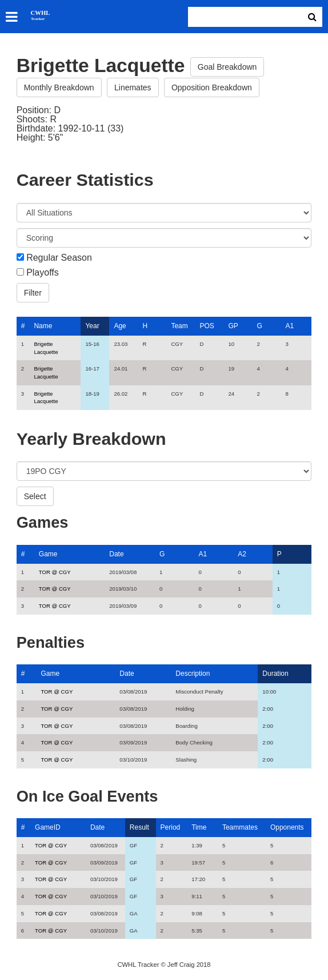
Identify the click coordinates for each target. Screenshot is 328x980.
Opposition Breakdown (212, 87)
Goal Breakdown (227, 67)
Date (116, 554)
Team (179, 326)
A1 (289, 326)
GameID (48, 827)
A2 (242, 554)
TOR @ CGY (55, 572)
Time (199, 827)
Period (171, 827)
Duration (275, 674)
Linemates (133, 87)
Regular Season (59, 258)
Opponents (287, 827)
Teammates (240, 827)
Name (43, 326)
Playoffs (43, 273)
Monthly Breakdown (59, 87)
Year (92, 326)
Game (48, 554)
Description (193, 674)
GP (233, 326)
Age (120, 326)
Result (139, 827)
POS (207, 326)
